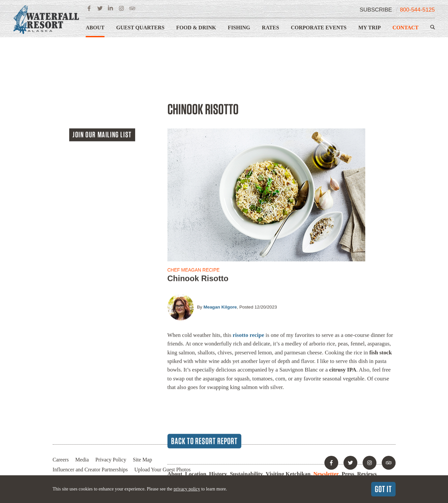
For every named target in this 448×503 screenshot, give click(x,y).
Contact (406, 28)
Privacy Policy (111, 460)
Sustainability (246, 410)
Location (195, 410)
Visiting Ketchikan (288, 410)
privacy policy (187, 489)
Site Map (142, 460)
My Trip (370, 28)
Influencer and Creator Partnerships (90, 470)
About (95, 28)
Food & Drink (196, 28)
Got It (383, 489)
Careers (61, 460)
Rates (270, 28)
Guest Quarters (140, 28)
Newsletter (326, 410)
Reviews (367, 410)
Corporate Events (319, 28)
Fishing (239, 28)
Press (348, 410)
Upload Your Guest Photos (162, 470)
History (218, 410)
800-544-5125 (417, 10)
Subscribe (376, 10)
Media (82, 460)
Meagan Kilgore (220, 244)
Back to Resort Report (204, 377)
